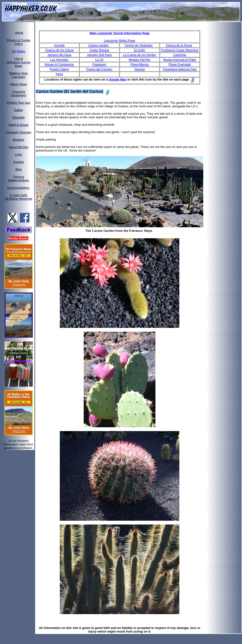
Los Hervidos (59, 60)
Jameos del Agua (59, 55)
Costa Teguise (99, 50)
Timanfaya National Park (180, 69)
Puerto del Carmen (99, 69)
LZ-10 (99, 60)
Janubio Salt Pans (99, 55)
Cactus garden (99, 45)
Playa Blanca (140, 64)
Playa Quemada (180, 64)
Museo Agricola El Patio (180, 60)
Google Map (117, 79)
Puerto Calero (59, 69)
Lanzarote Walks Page (120, 41)
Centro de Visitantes (139, 45)
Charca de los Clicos (59, 50)
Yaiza (59, 74)
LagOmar (180, 55)
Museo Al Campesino (59, 64)
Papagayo (99, 64)
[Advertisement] (226, 94)
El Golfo (139, 50)
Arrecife (59, 45)
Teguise (140, 69)
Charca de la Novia (179, 45)
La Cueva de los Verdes (139, 55)
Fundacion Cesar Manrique (180, 50)
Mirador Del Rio (139, 60)
